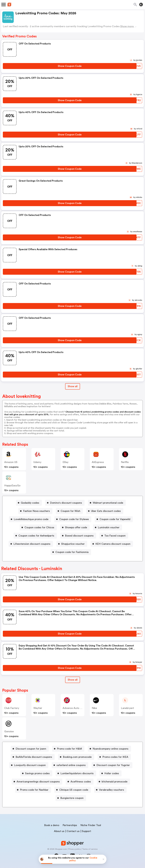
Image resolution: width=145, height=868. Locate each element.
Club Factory (12, 708)
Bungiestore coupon (72, 798)
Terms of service (90, 849)
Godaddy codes (30, 503)
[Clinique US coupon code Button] (73, 790)
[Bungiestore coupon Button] (71, 798)
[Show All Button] (73, 680)
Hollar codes (112, 773)
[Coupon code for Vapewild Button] (114, 519)
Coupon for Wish (70, 511)
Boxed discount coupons (79, 536)
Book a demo (52, 825)
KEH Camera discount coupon (113, 544)
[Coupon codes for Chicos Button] (38, 527)
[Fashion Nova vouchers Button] (35, 511)
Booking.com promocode (77, 757)
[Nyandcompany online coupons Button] (109, 749)
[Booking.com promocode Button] (76, 757)
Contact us (73, 831)
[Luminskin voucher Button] (108, 527)
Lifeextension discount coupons (32, 544)
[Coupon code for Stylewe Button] (73, 519)
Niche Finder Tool (91, 825)
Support (86, 831)
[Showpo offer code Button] (75, 527)
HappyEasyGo (12, 485)
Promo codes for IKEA (115, 757)
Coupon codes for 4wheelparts (36, 536)
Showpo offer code (76, 527)
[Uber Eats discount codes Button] (105, 511)
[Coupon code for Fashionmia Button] (71, 552)
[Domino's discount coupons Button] (65, 503)
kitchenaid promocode (115, 782)
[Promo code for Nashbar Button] (33, 790)
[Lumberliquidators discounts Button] (76, 773)
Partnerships (70, 825)
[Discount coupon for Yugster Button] (112, 765)
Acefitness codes (81, 782)
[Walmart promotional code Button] (107, 503)
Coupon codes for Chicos (39, 527)
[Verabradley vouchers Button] (110, 790)
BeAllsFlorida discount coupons (34, 757)
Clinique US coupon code (74, 790)
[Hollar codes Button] (111, 773)
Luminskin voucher (109, 527)
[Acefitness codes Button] (80, 782)
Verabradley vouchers (112, 790)
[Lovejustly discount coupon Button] (29, 765)
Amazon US (11, 462)
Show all (73, 680)
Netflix (125, 462)
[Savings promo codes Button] (36, 773)
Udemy (37, 462)
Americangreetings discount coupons (38, 782)
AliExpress (98, 462)
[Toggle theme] (141, 5)
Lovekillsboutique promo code (31, 519)
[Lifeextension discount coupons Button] (31, 544)
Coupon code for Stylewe (74, 519)
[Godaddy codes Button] (29, 503)
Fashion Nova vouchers (36, 511)
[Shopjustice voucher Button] (72, 544)
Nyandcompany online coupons (111, 749)
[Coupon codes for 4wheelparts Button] (35, 536)
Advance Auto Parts (74, 708)
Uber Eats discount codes (106, 511)
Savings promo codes (37, 773)
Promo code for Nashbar (34, 790)
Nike (94, 708)
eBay (65, 462)
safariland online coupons (71, 765)
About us (59, 831)
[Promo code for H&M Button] (68, 749)
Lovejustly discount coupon (30, 765)
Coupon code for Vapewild (115, 519)
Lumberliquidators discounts (77, 773)
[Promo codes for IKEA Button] (114, 757)
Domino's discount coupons (66, 503)
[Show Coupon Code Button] (70, 66)
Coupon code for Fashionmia (72, 552)
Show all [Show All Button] (73, 386)
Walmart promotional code (108, 503)
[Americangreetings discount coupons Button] (37, 782)
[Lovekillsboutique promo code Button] (30, 519)
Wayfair (38, 708)
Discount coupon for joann (31, 749)
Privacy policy (74, 849)
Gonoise (9, 731)
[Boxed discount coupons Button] (78, 536)
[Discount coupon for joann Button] (30, 749)
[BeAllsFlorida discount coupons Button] (33, 757)
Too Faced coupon (115, 536)
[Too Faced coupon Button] (114, 536)
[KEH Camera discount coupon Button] (112, 544)
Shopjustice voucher (73, 544)
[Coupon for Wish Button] (69, 511)
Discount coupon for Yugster (113, 765)
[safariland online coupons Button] (70, 765)
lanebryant (127, 708)
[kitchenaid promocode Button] (113, 782)
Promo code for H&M (69, 749)
